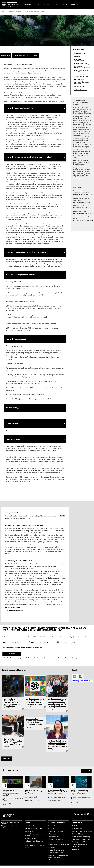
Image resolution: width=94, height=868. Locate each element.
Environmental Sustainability (81, 839)
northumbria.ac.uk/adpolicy (82, 213)
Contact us (75, 829)
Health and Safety (77, 837)
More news (6, 761)
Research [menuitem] (47, 5)
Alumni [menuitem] (65, 5)
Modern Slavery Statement (57, 853)
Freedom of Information (56, 842)
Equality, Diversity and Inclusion (82, 834)
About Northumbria (57, 825)
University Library (30, 841)
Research (51, 831)
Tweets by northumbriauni (81, 683)
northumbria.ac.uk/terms (82, 202)
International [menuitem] (27, 5)
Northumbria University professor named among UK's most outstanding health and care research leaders (57, 747)
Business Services (54, 829)
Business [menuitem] (38, 5)
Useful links (77, 825)
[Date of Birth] (33, 640)
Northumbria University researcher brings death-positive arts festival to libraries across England (35, 704)
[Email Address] (45, 640)
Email (4, 645)
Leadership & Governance (56, 834)
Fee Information (79, 87)
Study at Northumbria (15, 12)
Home (3, 12)
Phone (31, 645)
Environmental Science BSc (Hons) (35, 12)
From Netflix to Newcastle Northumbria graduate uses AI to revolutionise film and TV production (13, 705)
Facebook (81, 679)
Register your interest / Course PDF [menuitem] (25, 55)
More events (86, 773)
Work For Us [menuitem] (74, 5)
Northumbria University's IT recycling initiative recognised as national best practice (13, 745)
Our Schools (29, 834)
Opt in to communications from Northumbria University (22, 650)
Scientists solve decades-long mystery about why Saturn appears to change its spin (34, 725)
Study (27, 825)
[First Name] (8, 640)
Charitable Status (54, 839)
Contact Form (25, 521)
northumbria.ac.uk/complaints (83, 221)
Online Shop (76, 852)
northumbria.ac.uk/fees (81, 208)
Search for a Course (31, 829)
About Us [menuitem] (56, 5)
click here (83, 660)
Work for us (52, 837)
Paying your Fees (77, 831)
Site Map (51, 863)
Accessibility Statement (56, 845)
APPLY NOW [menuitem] (6, 55)
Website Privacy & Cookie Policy (58, 847)
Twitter (75, 679)
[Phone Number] (57, 640)
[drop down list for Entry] (82, 640)
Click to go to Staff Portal (80, 845)
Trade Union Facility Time (56, 855)
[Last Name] (21, 640)
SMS (57, 645)
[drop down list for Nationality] (69, 640)
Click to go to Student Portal (81, 842)
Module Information (80, 90)
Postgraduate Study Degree (34, 831)
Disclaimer (52, 850)
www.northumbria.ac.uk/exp (83, 195)
